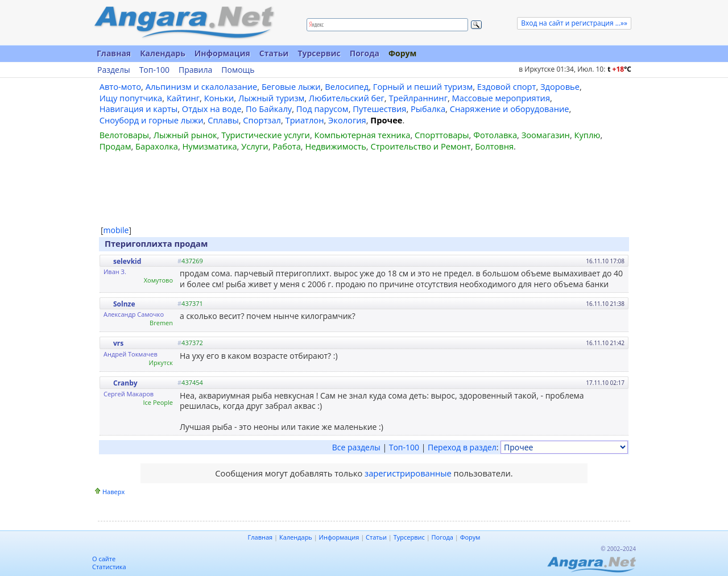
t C (619, 69)
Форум (402, 53)
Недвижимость (335, 146)
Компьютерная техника (363, 135)
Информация (222, 53)
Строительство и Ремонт (420, 146)
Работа (287, 146)
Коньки (219, 98)
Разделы (114, 70)
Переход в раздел (462, 447)
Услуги (255, 146)
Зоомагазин (546, 135)
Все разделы (356, 447)
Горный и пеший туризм (423, 86)
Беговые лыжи (291, 86)
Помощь (238, 70)
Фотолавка (495, 135)
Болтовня (494, 146)
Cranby (125, 383)
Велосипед (347, 86)
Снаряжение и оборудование (510, 109)
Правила (195, 70)
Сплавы (223, 120)
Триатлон (305, 120)
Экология (347, 120)
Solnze (124, 304)
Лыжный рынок (185, 135)
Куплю (588, 135)
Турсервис (319, 53)
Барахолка (157, 146)
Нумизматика (209, 146)
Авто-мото (120, 86)
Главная (114, 53)
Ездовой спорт (507, 86)
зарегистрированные (408, 473)
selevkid (127, 261)
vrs (118, 343)
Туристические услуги (266, 135)
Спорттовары (442, 135)
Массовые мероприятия (501, 98)
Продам (115, 146)
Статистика (109, 567)
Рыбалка (428, 109)
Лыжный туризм (271, 98)
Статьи (274, 53)
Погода (365, 53)
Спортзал (262, 120)
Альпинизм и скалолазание (202, 86)
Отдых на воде (212, 109)
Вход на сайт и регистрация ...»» (574, 23)
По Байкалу (269, 109)
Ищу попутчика (131, 98)
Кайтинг (183, 98)
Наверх (113, 492)
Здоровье (560, 86)
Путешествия (379, 109)
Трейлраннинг (418, 98)
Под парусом (322, 109)
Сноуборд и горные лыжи (152, 120)
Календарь (163, 53)
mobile (116, 230)
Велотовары (124, 135)
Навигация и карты (139, 109)
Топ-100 (154, 70)
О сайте (104, 559)
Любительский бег (347, 98)
